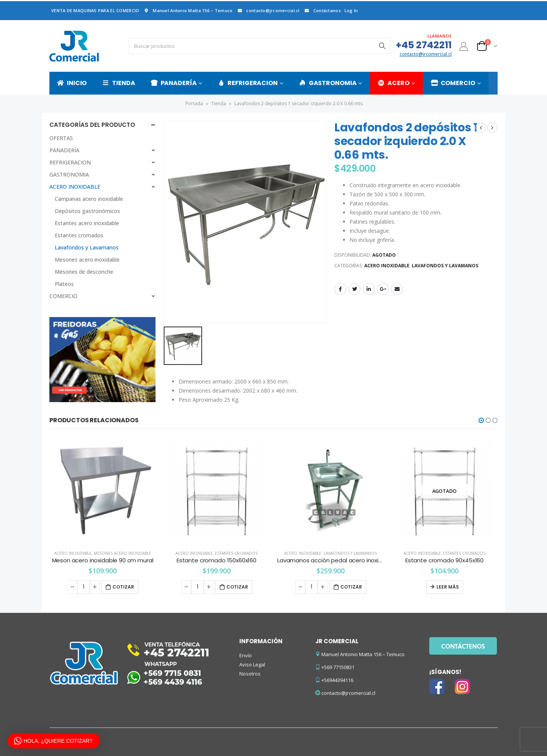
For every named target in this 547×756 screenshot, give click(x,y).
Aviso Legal (252, 664)
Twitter (354, 289)
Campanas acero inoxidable (89, 199)
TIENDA (119, 83)
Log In (351, 10)
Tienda (219, 103)
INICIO (72, 83)
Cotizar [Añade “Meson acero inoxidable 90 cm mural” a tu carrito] (123, 587)
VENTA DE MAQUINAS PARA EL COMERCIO (95, 10)
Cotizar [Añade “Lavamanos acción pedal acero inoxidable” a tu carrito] (351, 587)
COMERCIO (453, 83)
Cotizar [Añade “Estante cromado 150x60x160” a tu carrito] (237, 587)
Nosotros (250, 674)
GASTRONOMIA (328, 83)
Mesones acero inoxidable (87, 260)
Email (397, 289)
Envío (246, 655)
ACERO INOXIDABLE (387, 266)
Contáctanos (322, 10)
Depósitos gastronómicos (87, 211)
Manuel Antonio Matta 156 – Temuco (188, 10)
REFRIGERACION (247, 83)
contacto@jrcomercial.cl (268, 10)
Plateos (64, 284)
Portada (194, 103)
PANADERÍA (174, 83)
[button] (481, 420)
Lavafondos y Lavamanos (445, 266)
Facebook (340, 289)
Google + (383, 289)
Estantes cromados (79, 235)
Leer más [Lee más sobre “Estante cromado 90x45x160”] (448, 587)
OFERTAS (61, 138)
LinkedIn (369, 289)
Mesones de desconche (84, 272)
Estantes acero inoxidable (87, 223)
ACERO (393, 83)
